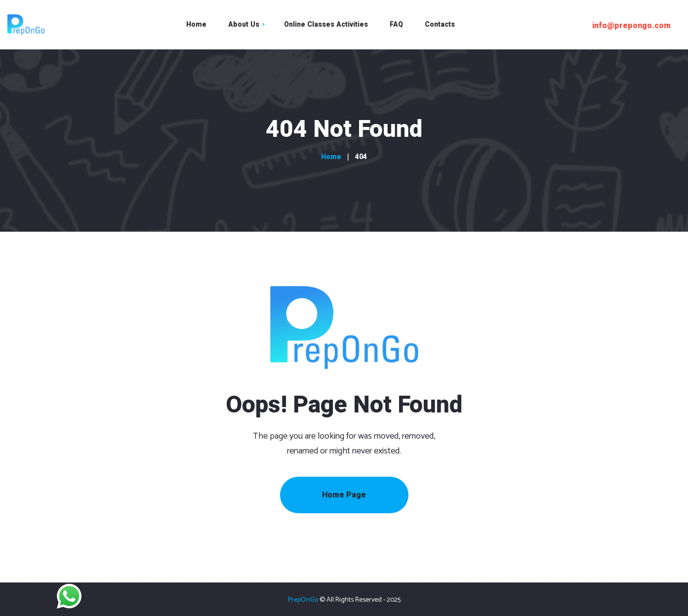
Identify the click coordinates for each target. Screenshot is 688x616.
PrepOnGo (303, 600)
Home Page (344, 495)
